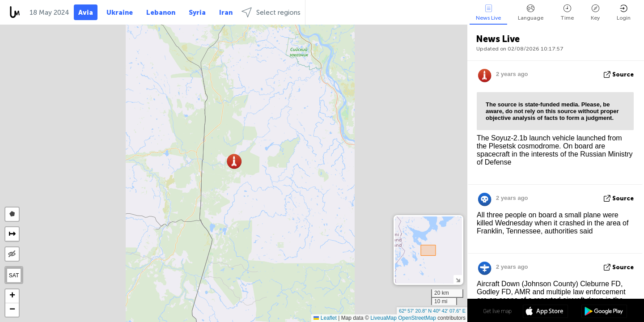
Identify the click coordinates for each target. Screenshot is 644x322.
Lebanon (161, 13)
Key (595, 13)
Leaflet (325, 318)
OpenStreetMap (417, 318)
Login (624, 13)
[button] (234, 161)
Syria (197, 13)
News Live (488, 13)
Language (531, 13)
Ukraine (120, 13)
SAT (14, 275)
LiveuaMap (383, 318)
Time (567, 13)
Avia (86, 13)
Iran (226, 13)
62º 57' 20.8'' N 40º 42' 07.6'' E (432, 311)
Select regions (271, 12)
